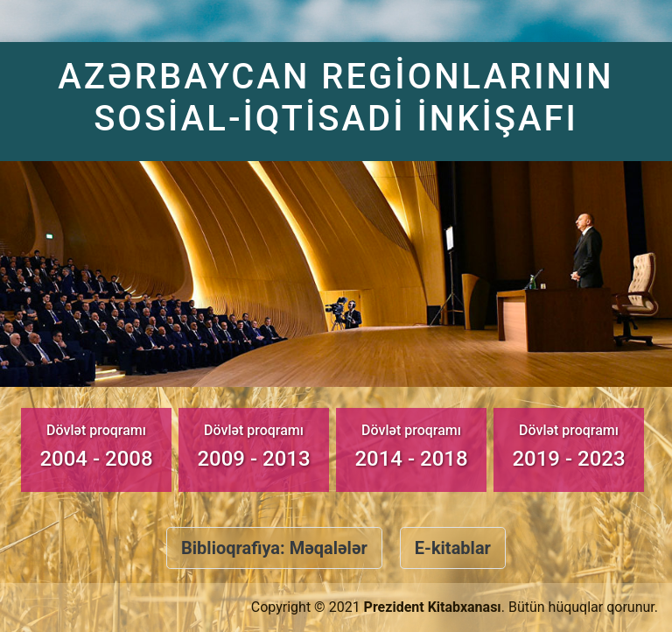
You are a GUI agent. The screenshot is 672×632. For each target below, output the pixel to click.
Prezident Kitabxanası (433, 607)
